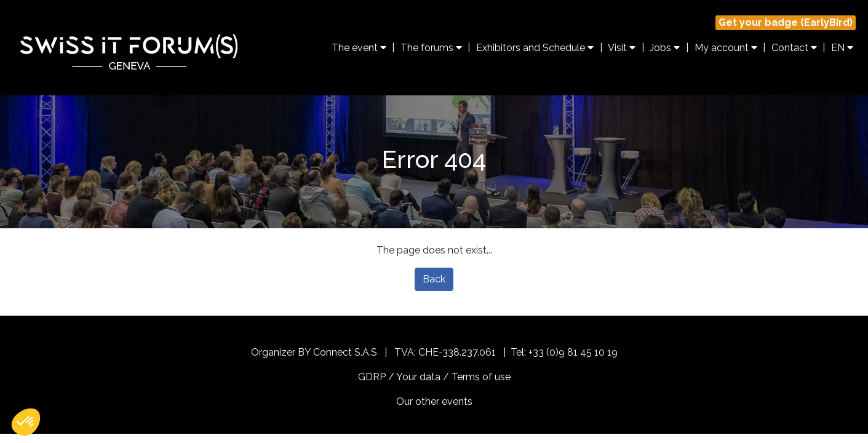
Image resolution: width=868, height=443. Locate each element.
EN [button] (842, 48)
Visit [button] (622, 48)
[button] (26, 422)
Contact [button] (794, 48)
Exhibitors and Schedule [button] (535, 48)
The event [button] (359, 48)
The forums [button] (431, 48)
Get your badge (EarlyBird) (786, 22)
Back (434, 279)
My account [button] (726, 48)
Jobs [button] (665, 48)
